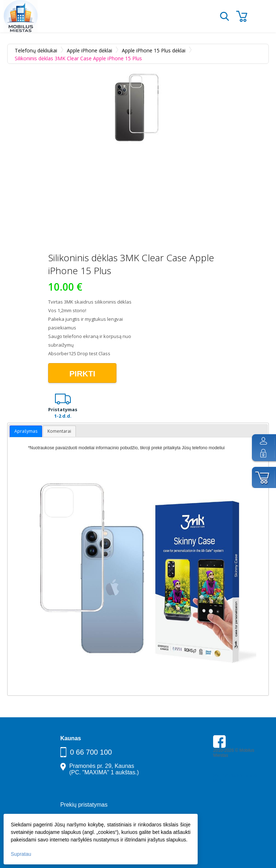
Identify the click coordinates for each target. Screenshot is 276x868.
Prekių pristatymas (84, 805)
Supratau (21, 854)
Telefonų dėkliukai (36, 50)
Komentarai (59, 431)
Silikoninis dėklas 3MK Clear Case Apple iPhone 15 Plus (78, 58)
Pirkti (82, 374)
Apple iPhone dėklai (89, 50)
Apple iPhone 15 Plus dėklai (154, 50)
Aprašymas (26, 431)
